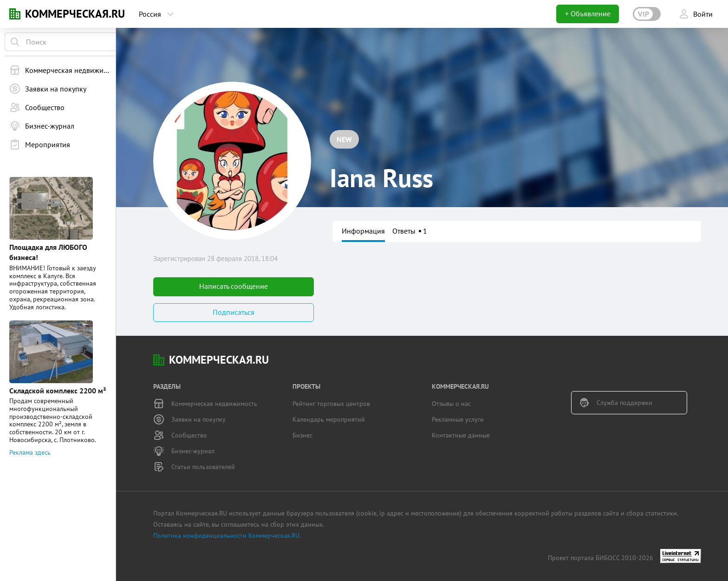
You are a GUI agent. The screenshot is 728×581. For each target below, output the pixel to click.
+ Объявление (588, 13)
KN (15, 14)
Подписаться (234, 312)
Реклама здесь (30, 426)
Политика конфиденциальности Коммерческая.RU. (227, 535)
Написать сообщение (234, 286)
